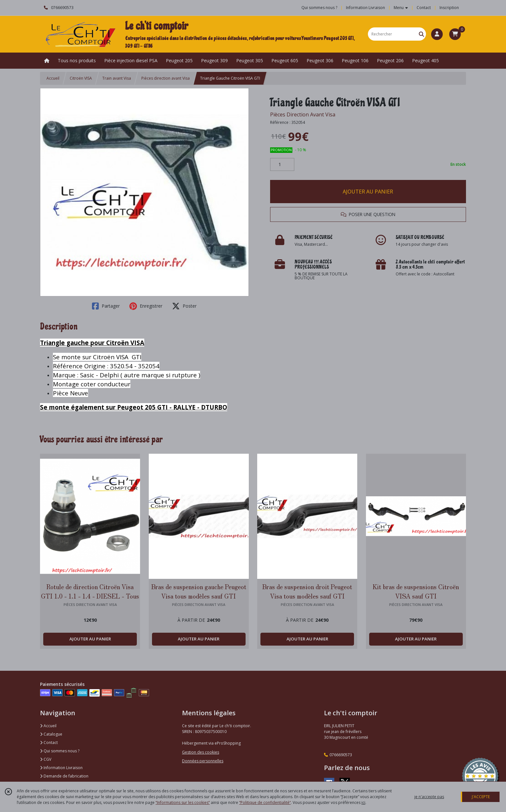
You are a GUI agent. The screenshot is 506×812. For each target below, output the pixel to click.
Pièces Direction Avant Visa (303, 114)
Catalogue (51, 734)
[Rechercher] (421, 34)
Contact (424, 8)
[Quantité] (282, 164)
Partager (106, 306)
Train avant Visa (117, 78)
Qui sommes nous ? (60, 751)
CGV (46, 759)
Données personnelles (203, 761)
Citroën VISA (81, 78)
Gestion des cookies (201, 752)
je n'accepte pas (429, 797)
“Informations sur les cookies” (183, 802)
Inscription (449, 8)
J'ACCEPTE (481, 797)
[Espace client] (437, 34)
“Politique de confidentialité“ (265, 802)
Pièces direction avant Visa (166, 78)
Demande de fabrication (64, 776)
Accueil (53, 78)
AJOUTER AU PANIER (368, 192)
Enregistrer (146, 306)
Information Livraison (61, 768)
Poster (184, 306)
